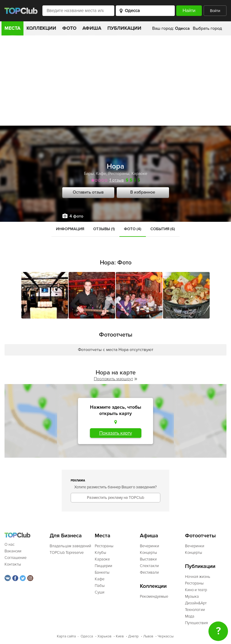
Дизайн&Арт (196, 603)
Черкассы (166, 636)
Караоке (139, 174)
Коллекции (41, 28)
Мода (190, 616)
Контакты (13, 564)
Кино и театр (196, 590)
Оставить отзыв (88, 192)
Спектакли (149, 566)
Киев (120, 636)
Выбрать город (207, 28)
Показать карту (116, 433)
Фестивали (149, 572)
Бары (89, 174)
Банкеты (102, 572)
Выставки (148, 559)
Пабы (100, 586)
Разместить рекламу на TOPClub (115, 498)
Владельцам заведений (70, 546)
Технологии (195, 610)
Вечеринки (149, 546)
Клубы (100, 553)
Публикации (124, 28)
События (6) (163, 229)
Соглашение (15, 558)
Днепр (133, 636)
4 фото (76, 216)
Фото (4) (133, 229)
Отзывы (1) (104, 229)
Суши (100, 592)
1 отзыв (117, 180)
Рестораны (119, 174)
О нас (9, 545)
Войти (215, 11)
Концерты (148, 553)
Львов (148, 636)
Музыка (192, 597)
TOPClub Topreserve (67, 553)
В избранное (143, 192)
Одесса (87, 636)
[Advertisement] (115, 81)
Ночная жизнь (198, 577)
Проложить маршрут (115, 379)
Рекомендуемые (154, 597)
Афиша (92, 28)
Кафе (101, 174)
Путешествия (196, 623)
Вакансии (13, 551)
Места (12, 28)
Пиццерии (103, 566)
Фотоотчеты (200, 536)
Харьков (104, 636)
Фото (69, 28)
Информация (70, 229)
